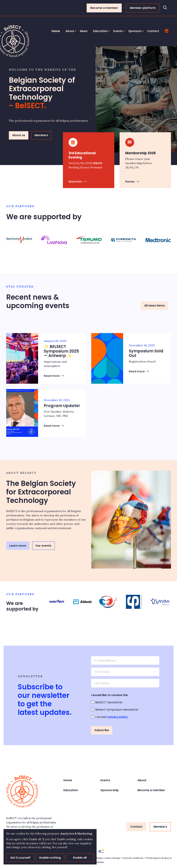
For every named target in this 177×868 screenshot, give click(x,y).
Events (118, 31)
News (84, 31)
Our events (43, 546)
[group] (19, 240)
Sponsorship (110, 790)
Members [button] (41, 135)
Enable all (80, 858)
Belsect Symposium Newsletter (117, 710)
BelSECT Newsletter (109, 702)
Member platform (143, 8)
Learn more (18, 546)
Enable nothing (50, 858)
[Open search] (165, 8)
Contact (153, 31)
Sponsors (135, 31)
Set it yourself (20, 858)
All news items (154, 306)
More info (77, 182)
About (70, 31)
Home (56, 31)
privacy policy (118, 717)
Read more (54, 376)
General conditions (133, 858)
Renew (132, 182)
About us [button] (19, 135)
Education (100, 31)
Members (160, 827)
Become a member (104, 8)
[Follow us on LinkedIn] (166, 31)
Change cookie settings (108, 858)
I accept (112, 717)
